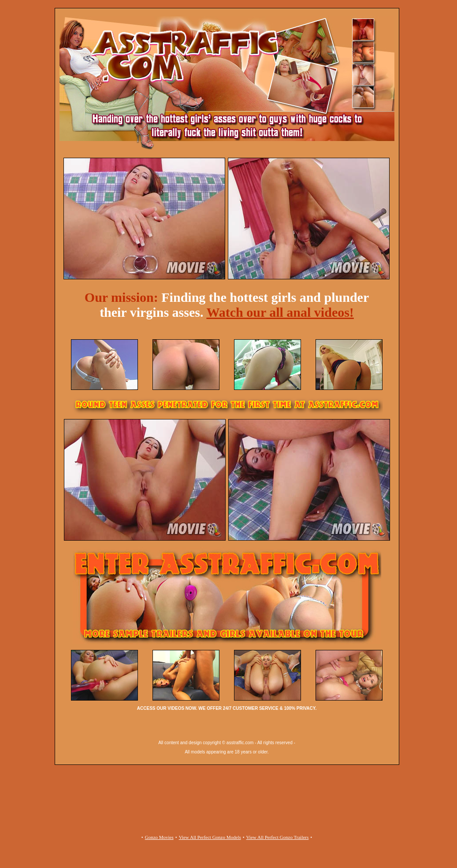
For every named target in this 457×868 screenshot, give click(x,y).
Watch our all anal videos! (280, 312)
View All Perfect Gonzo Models (210, 837)
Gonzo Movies (159, 837)
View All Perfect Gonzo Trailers (278, 837)
